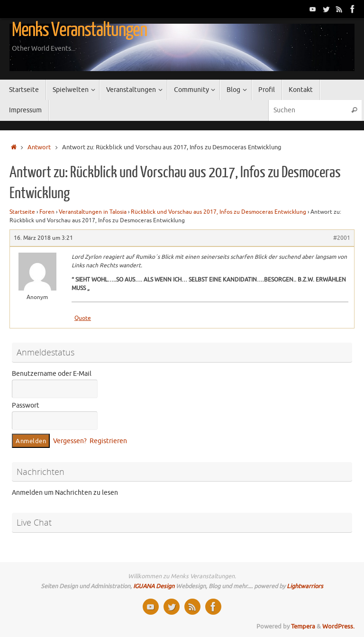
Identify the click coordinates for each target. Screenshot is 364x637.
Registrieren (108, 441)
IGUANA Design (154, 586)
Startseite (22, 212)
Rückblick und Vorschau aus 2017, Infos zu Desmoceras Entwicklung (218, 212)
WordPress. (338, 627)
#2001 (342, 238)
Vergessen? (70, 441)
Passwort (26, 405)
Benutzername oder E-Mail (52, 374)
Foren (47, 212)
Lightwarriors (305, 586)
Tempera (303, 627)
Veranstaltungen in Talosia (93, 212)
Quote (83, 318)
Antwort (39, 147)
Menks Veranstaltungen (79, 30)
